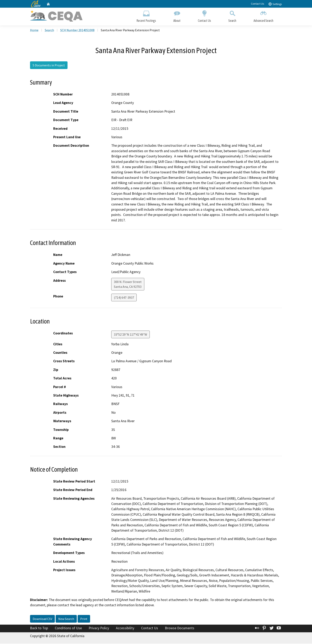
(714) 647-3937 (124, 298)
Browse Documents (180, 628)
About (177, 16)
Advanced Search (263, 16)
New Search (66, 619)
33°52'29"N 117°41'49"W (131, 335)
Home (34, 30)
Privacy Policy (99, 628)
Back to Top (39, 628)
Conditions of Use (68, 628)
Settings (275, 4)
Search (232, 16)
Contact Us (258, 4)
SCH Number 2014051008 (77, 30)
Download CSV (42, 619)
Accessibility (125, 628)
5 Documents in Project (49, 66)
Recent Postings (146, 16)
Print (84, 619)
